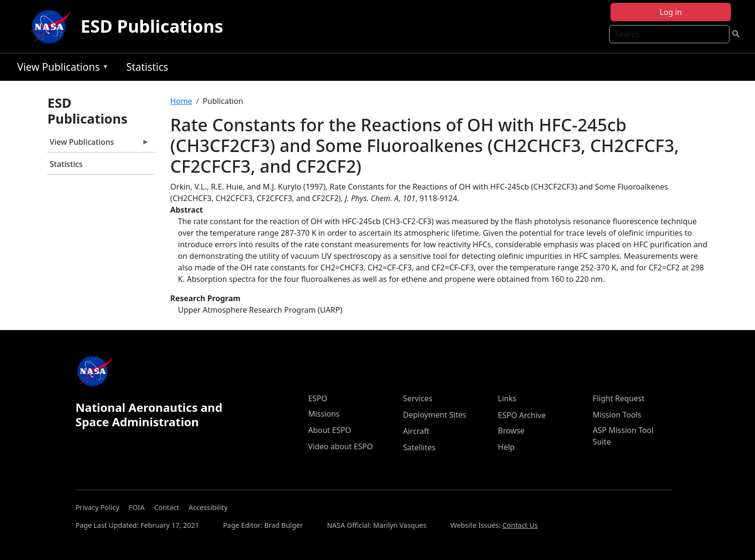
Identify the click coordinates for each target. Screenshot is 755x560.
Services (418, 398)
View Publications (61, 69)
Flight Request (618, 398)
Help (506, 447)
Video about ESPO (341, 446)
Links (507, 398)
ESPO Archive (522, 415)
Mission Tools (617, 415)
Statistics (147, 67)
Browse (511, 431)
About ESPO (330, 430)
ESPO (318, 398)
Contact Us (520, 525)
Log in (671, 12)
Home (182, 101)
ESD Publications (152, 26)
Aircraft (416, 431)
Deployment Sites (435, 415)
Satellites (419, 447)
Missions (324, 414)
